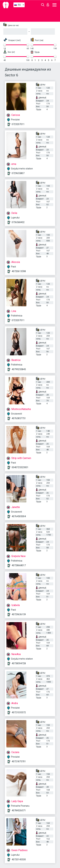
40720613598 (19, 271)
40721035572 (19, 712)
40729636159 (19, 614)
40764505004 (19, 516)
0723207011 (18, 124)
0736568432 (18, 222)
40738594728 (19, 663)
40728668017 (19, 565)
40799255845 (19, 369)
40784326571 (19, 810)
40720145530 (19, 859)
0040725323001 (20, 467)
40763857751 (19, 418)
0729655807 (18, 173)
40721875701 (19, 761)
